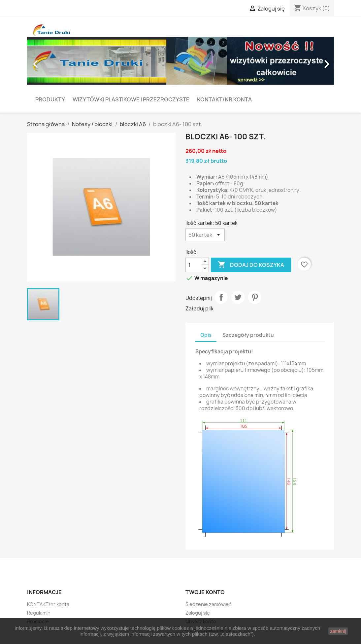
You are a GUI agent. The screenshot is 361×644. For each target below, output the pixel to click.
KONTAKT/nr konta (224, 99)
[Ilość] (193, 265)
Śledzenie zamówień (209, 604)
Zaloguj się (198, 613)
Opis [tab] (206, 335)
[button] (50, 61)
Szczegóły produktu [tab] (248, 335)
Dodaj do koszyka (251, 265)
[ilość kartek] (205, 235)
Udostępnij (221, 297)
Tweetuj (238, 297)
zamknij (338, 631)
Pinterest (255, 297)
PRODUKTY (50, 99)
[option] (180, 61)
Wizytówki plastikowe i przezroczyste (131, 99)
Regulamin (39, 613)
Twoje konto (205, 592)
